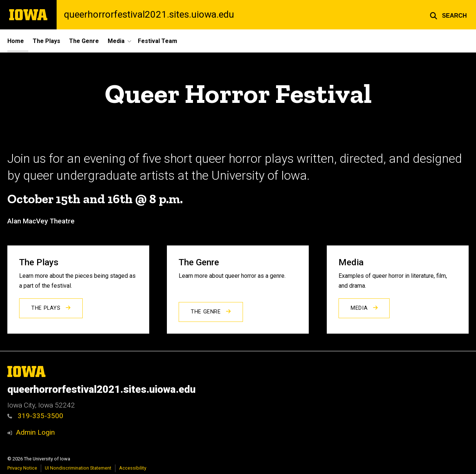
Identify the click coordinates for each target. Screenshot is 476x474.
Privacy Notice (22, 468)
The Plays (46, 41)
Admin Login (35, 432)
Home (16, 41)
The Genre (84, 41)
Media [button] (116, 41)
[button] (448, 15)
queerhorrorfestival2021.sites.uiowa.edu (149, 15)
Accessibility (133, 468)
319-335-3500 (35, 416)
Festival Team (158, 41)
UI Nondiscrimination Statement (78, 468)
